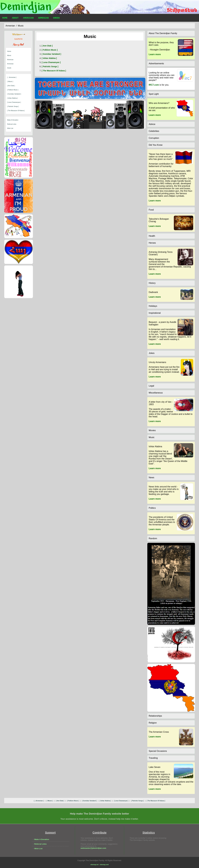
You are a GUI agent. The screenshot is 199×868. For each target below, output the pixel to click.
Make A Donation (13, 120)
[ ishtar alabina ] (12, 98)
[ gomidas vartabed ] (14, 94)
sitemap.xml (104, 865)
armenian (10, 26)
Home (5, 18)
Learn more (155, 54)
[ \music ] (10, 81)
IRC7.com (154, 85)
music (21, 26)
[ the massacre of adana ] (16, 111)
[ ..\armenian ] (12, 77)
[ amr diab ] (11, 86)
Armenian (43, 18)
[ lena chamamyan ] (14, 102)
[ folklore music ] (13, 90)
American (28, 18)
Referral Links (12, 124)
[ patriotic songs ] (13, 106)
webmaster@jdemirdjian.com (93, 848)
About (15, 18)
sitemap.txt (94, 865)
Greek (56, 18)
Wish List (10, 128)
